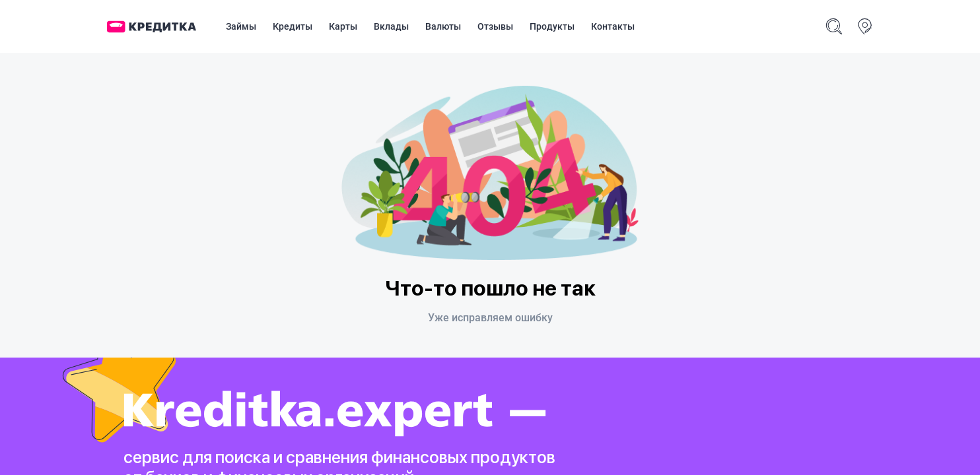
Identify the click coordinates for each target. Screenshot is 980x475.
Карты (343, 26)
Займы (241, 26)
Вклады (391, 26)
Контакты (613, 26)
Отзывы (495, 26)
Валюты (443, 26)
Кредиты (293, 26)
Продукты (552, 26)
